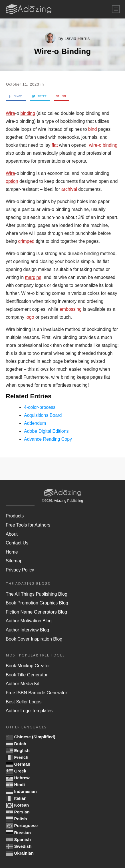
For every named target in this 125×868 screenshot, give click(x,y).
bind (92, 129)
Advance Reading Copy (48, 439)
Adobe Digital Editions (46, 431)
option (12, 181)
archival (69, 189)
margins (33, 277)
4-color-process (40, 407)
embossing (71, 309)
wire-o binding (103, 145)
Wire (10, 113)
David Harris (77, 39)
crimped (26, 241)
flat (55, 145)
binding (28, 113)
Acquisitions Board (43, 415)
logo (30, 317)
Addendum (35, 423)
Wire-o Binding (63, 51)
